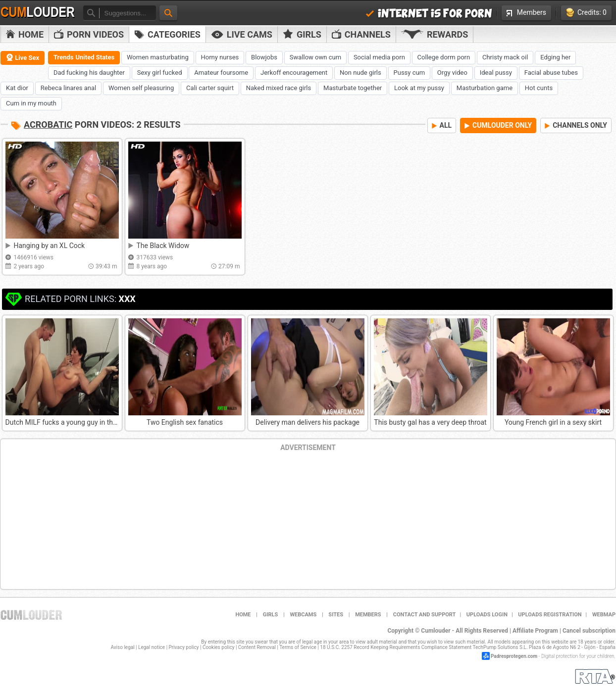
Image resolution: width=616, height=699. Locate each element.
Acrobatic (48, 125)
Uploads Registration (550, 615)
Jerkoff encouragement (294, 73)
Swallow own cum (315, 57)
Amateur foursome (221, 73)
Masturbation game (485, 88)
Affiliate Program (535, 631)
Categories (167, 34)
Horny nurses (220, 57)
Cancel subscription (589, 631)
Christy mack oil (505, 57)
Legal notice (152, 647)
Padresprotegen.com (514, 656)
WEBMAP (604, 615)
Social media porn (379, 57)
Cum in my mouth (31, 103)
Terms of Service (298, 647)
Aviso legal (123, 647)
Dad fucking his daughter (89, 73)
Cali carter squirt (210, 88)
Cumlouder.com (31, 615)
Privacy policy (184, 647)
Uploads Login (487, 615)
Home (25, 34)
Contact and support (425, 615)
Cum (38, 12)
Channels (361, 34)
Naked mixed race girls (279, 88)
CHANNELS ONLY (576, 125)
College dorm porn (444, 57)
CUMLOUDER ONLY (498, 125)
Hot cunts (539, 88)
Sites (336, 615)
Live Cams (242, 34)
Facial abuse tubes (551, 73)
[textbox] (128, 13)
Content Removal (257, 647)
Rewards (435, 34)
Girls (302, 34)
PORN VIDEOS (89, 34)
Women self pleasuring (141, 88)
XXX (127, 299)
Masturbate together (353, 88)
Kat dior (17, 88)
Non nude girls (360, 73)
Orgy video (452, 73)
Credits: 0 (586, 13)
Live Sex (23, 57)
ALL (442, 125)
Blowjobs (264, 57)
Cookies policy (219, 647)
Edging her (555, 57)
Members (526, 12)
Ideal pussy (496, 73)
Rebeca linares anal (68, 88)
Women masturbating (158, 57)
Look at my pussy (419, 88)
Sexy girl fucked (160, 73)
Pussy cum (410, 73)
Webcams (303, 615)
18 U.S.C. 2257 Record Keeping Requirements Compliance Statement (396, 647)
